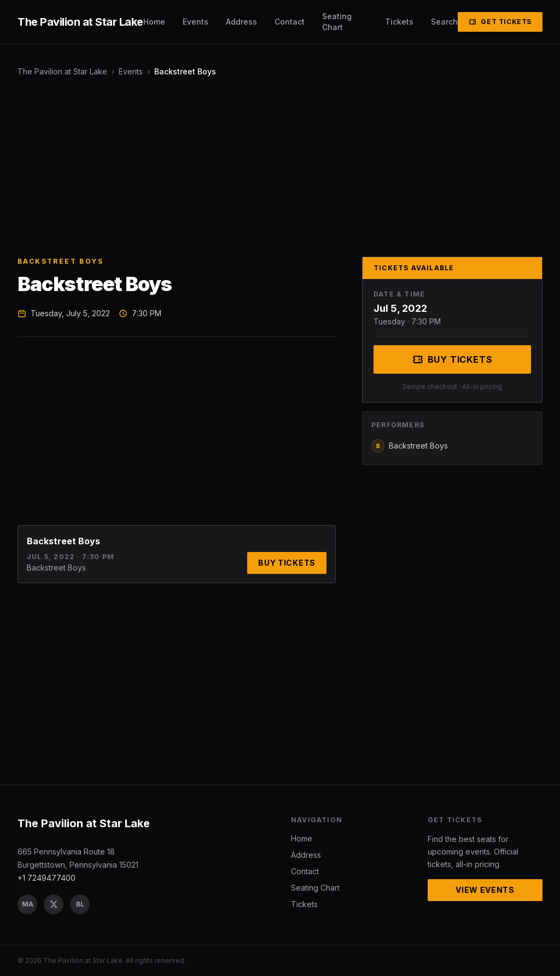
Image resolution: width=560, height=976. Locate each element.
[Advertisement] (280, 167)
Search (444, 22)
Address (241, 22)
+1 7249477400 (46, 878)
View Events (485, 890)
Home (154, 22)
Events (196, 22)
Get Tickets (500, 22)
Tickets (399, 22)
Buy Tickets (287, 563)
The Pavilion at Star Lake (62, 71)
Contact (290, 22)
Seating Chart (337, 22)
